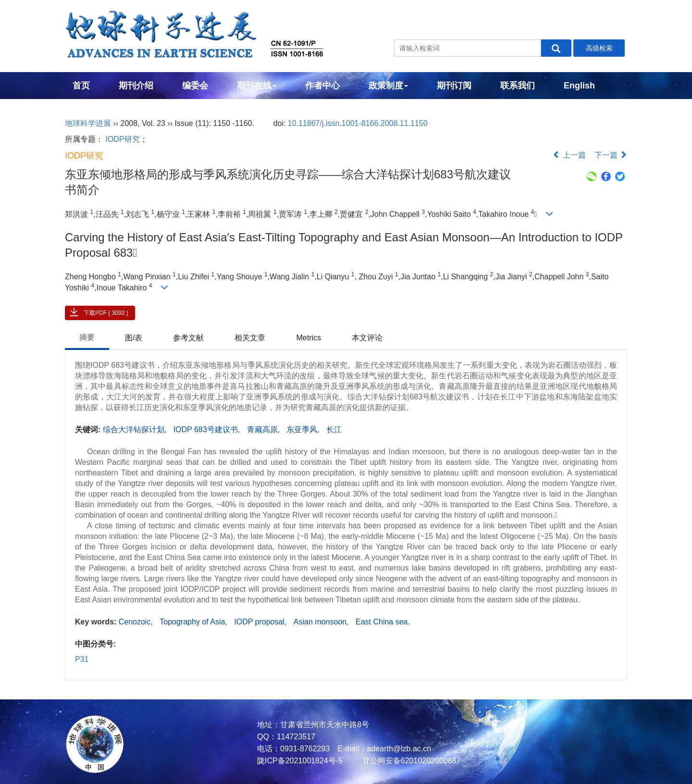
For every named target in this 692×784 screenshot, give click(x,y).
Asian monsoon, (322, 622)
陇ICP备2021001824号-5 (300, 761)
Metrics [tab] (309, 338)
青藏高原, (265, 429)
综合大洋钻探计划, (136, 429)
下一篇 (611, 155)
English (579, 86)
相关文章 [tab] (250, 338)
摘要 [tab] (87, 337)
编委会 (195, 86)
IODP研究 (122, 139)
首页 (81, 86)
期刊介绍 (136, 86)
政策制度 (388, 86)
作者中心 (322, 86)
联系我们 (518, 86)
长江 (334, 429)
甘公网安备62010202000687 (410, 761)
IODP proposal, (261, 622)
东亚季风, (304, 429)
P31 (82, 659)
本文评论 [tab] (367, 338)
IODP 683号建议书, (208, 429)
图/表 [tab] (134, 338)
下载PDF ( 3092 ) (106, 313)
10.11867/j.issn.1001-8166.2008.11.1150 (358, 123)
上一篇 (569, 155)
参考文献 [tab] (188, 338)
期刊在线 (257, 86)
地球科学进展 (88, 123)
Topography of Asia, (194, 622)
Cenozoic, (137, 622)
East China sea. (383, 622)
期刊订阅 (454, 86)
